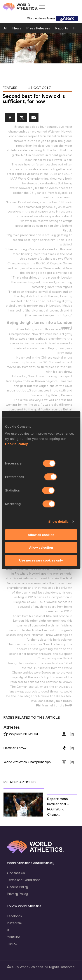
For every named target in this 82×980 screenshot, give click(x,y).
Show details (58, 521)
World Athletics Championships (27, 762)
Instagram (14, 923)
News (17, 28)
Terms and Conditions (24, 880)
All (5, 28)
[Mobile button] (42, 7)
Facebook (15, 916)
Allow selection (41, 547)
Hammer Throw (15, 748)
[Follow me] (6, 734)
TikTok (12, 944)
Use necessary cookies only (41, 560)
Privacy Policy (17, 894)
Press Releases (38, 28)
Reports (62, 28)
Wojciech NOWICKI (23, 734)
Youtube (14, 937)
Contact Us (16, 873)
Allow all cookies (41, 535)
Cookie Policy (17, 444)
